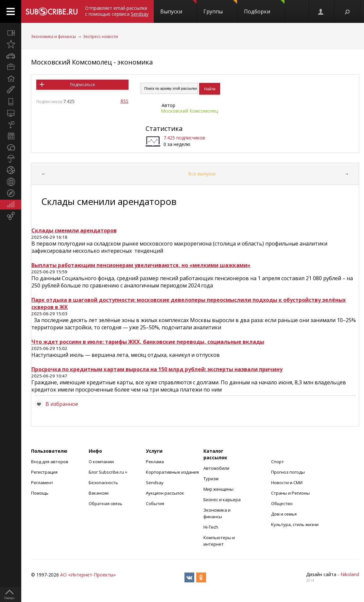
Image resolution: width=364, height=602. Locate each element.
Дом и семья (284, 514)
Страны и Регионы (290, 493)
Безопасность (103, 483)
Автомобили (216, 468)
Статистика (164, 128)
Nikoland (350, 574)
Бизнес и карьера (222, 500)
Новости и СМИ (287, 483)
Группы (220, 8)
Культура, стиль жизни (295, 524)
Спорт (277, 462)
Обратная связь (105, 503)
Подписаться (82, 85)
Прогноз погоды (288, 472)
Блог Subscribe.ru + (108, 472)
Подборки (264, 8)
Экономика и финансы (53, 36)
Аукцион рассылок (165, 493)
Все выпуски (202, 174)
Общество (282, 503)
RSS (124, 101)
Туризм (211, 479)
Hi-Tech (211, 527)
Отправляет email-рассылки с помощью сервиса (117, 11)
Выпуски (178, 8)
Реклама (155, 462)
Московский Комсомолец (189, 111)
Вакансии (99, 493)
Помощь (40, 493)
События (155, 503)
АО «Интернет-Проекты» (88, 575)
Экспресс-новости (101, 36)
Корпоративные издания (172, 472)
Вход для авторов (50, 462)
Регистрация (44, 472)
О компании (101, 462)
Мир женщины (218, 489)
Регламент (42, 483)
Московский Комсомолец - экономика (92, 62)
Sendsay (155, 483)
